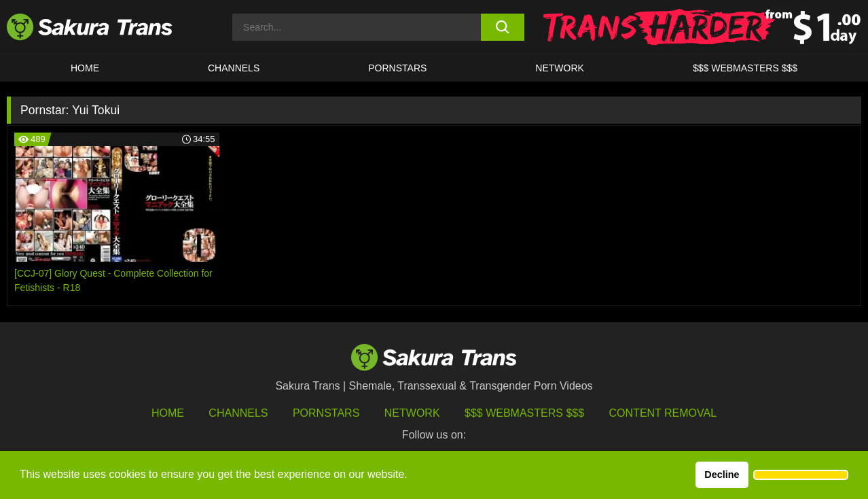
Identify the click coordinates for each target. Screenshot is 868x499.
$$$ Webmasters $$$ (524, 413)
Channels (238, 413)
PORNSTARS (397, 68)
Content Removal (663, 413)
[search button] (503, 27)
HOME (85, 68)
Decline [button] (722, 475)
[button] (801, 475)
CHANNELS (234, 68)
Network (560, 68)
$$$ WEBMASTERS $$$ (745, 68)
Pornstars (326, 413)
